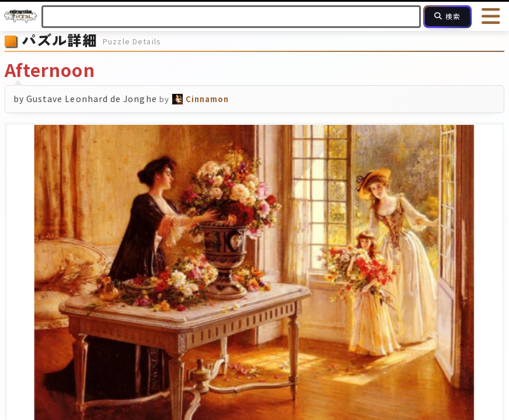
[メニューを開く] (491, 16)
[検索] (447, 17)
